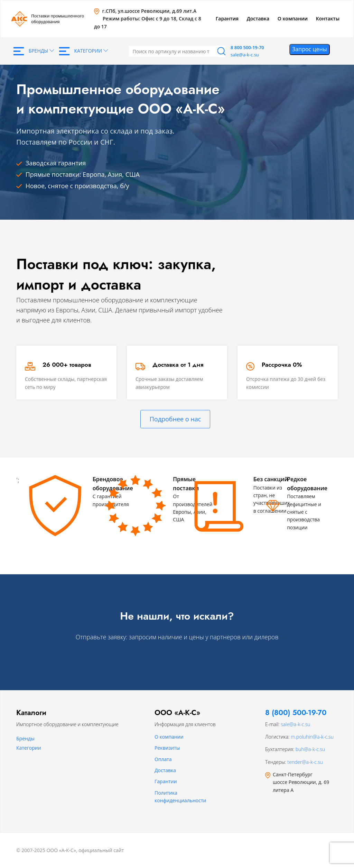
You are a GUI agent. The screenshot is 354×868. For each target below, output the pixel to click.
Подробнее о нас (175, 419)
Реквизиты (167, 748)
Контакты (328, 19)
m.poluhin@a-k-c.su (312, 737)
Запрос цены (310, 49)
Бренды (34, 51)
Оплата (163, 759)
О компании (293, 19)
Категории (84, 51)
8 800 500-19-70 (247, 47)
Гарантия (227, 19)
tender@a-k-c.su (305, 762)
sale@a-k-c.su (245, 55)
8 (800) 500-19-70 (296, 713)
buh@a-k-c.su (310, 749)
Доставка (258, 19)
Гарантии (166, 781)
